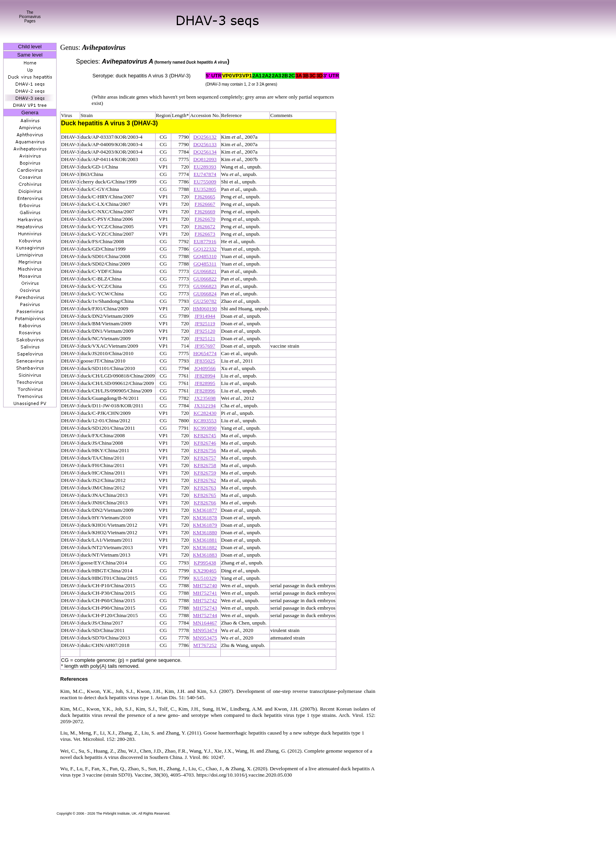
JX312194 (205, 406)
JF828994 (205, 376)
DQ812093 (205, 159)
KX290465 (205, 571)
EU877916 (205, 241)
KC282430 (205, 413)
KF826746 (205, 443)
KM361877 (205, 510)
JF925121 (205, 338)
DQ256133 (205, 144)
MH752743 (205, 608)
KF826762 (205, 480)
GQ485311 (205, 264)
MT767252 (205, 645)
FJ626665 (205, 197)
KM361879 (205, 525)
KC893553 (205, 420)
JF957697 (205, 346)
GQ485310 (205, 256)
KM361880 (205, 532)
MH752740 (205, 585)
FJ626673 (205, 234)
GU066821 (205, 271)
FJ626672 (205, 226)
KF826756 (205, 450)
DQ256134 (205, 152)
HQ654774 (205, 353)
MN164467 (205, 623)
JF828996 (205, 391)
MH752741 (205, 593)
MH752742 (205, 600)
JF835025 (205, 361)
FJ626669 (205, 212)
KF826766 (205, 503)
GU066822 (205, 279)
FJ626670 (205, 219)
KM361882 (205, 547)
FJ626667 (205, 204)
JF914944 (205, 316)
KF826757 (205, 458)
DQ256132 (205, 137)
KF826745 (205, 435)
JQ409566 (205, 368)
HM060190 (205, 309)
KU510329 (205, 578)
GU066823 (205, 286)
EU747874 (205, 174)
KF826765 (205, 495)
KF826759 (205, 473)
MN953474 (205, 630)
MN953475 (205, 638)
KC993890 (205, 428)
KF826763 (205, 488)
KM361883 (205, 555)
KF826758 (205, 465)
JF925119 (205, 323)
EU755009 (205, 182)
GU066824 (205, 294)
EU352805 (205, 189)
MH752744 (205, 615)
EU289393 (205, 167)
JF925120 (205, 331)
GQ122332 (205, 249)
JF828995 (205, 383)
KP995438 (205, 563)
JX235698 (205, 398)
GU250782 (205, 301)
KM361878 (205, 518)
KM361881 (205, 540)
